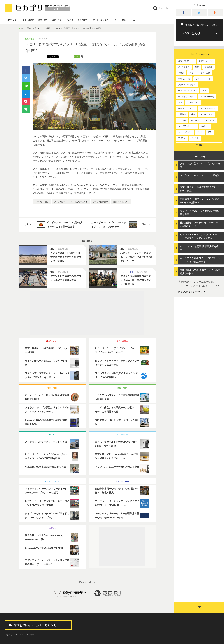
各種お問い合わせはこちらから (32, 625)
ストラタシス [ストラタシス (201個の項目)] (184, 67)
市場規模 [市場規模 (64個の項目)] (182, 114)
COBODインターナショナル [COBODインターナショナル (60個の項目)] (203, 120)
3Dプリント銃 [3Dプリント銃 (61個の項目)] (206, 114)
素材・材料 (43, 20)
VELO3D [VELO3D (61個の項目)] (182, 120)
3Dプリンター (12, 20)
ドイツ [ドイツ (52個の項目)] (200, 132)
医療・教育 (57, 20)
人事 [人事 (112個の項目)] (204, 91)
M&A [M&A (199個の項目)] (197, 67)
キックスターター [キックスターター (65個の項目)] (208, 108)
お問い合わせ (191, 33)
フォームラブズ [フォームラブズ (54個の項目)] (185, 132)
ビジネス (69, 20)
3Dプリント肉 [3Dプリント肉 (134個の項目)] (184, 79)
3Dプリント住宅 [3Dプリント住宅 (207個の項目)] (206, 61)
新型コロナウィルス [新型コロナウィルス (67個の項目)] (187, 108)
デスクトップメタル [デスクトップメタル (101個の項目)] (187, 97)
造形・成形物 (28, 20)
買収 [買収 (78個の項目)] (180, 103)
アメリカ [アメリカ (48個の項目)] (182, 138)
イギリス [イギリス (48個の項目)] (195, 138)
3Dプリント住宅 (42, 202)
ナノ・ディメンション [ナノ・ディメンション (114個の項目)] (188, 91)
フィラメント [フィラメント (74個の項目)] (193, 103)
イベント (134, 20)
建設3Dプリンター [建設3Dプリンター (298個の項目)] (186, 61)
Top (22, 28)
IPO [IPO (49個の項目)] (210, 132)
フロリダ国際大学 (100, 202)
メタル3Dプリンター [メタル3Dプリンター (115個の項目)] (187, 85)
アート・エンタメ (100, 20)
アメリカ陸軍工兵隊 (79, 202)
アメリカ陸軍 (60, 202)
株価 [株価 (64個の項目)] (193, 114)
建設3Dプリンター (121, 202)
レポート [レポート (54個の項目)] (205, 126)
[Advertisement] (87, 313)
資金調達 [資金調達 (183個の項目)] (208, 67)
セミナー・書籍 (119, 20)
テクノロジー (83, 20)
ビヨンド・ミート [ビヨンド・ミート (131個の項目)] (203, 79)
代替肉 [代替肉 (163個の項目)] (181, 73)
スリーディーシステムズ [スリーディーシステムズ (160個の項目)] (200, 73)
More (199, 145)
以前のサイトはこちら (191, 292)
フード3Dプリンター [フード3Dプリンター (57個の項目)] (187, 126)
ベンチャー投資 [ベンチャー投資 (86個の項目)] (207, 97)
